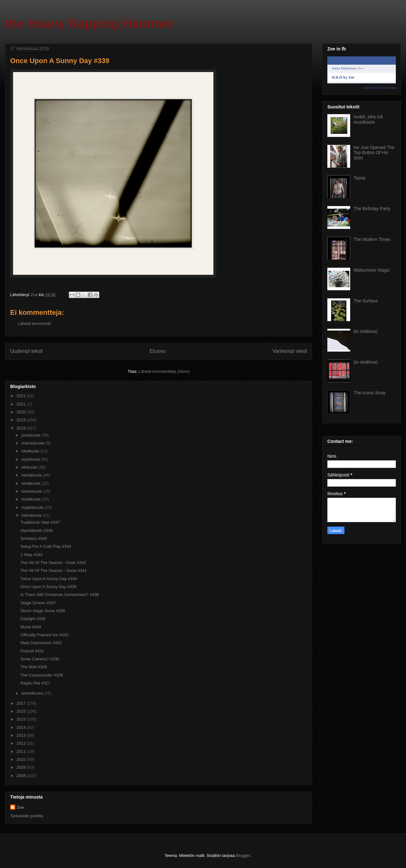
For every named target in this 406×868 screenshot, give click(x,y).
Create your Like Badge (379, 87)
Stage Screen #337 (38, 603)
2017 (22, 703)
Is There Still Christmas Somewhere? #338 (59, 595)
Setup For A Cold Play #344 (46, 546)
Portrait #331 (32, 651)
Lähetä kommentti (34, 324)
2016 (22, 711)
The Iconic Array (370, 393)
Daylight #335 (33, 619)
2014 (22, 727)
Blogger (243, 855)
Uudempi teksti (26, 351)
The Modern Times (372, 239)
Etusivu (158, 351)
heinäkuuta (32, 475)
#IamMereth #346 (36, 531)
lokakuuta (31, 451)
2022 (22, 396)
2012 (22, 743)
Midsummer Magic (372, 270)
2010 (22, 759)
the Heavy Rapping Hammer (89, 23)
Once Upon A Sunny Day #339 (48, 587)
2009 (22, 767)
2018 (22, 428)
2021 (22, 404)
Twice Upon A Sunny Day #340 (49, 579)
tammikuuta (33, 693)
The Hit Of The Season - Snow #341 (53, 570)
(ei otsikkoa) (366, 331)
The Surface (366, 301)
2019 (22, 420)
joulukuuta (32, 435)
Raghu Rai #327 (35, 683)
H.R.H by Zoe (343, 77)
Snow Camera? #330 (40, 659)
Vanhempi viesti (290, 351)
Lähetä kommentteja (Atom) (164, 371)
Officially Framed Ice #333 (44, 635)
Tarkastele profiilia (27, 816)
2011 (22, 751)
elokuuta (30, 467)
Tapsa (360, 178)
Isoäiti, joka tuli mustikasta (368, 119)
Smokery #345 (34, 538)
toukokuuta (32, 491)
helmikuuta (32, 515)
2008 (22, 776)
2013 (22, 735)
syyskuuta (31, 459)
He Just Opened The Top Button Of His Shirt (374, 153)
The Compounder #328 (42, 675)
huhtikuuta (32, 499)
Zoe (20, 807)
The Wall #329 (33, 667)
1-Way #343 (31, 555)
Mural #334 (31, 627)
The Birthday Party (372, 209)
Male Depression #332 (41, 643)
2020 (22, 412)
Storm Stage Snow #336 (43, 611)
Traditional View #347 (40, 522)
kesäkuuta (32, 483)
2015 (22, 719)
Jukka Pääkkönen (344, 68)
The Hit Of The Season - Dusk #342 (53, 563)
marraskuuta (34, 443)
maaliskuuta (33, 507)
